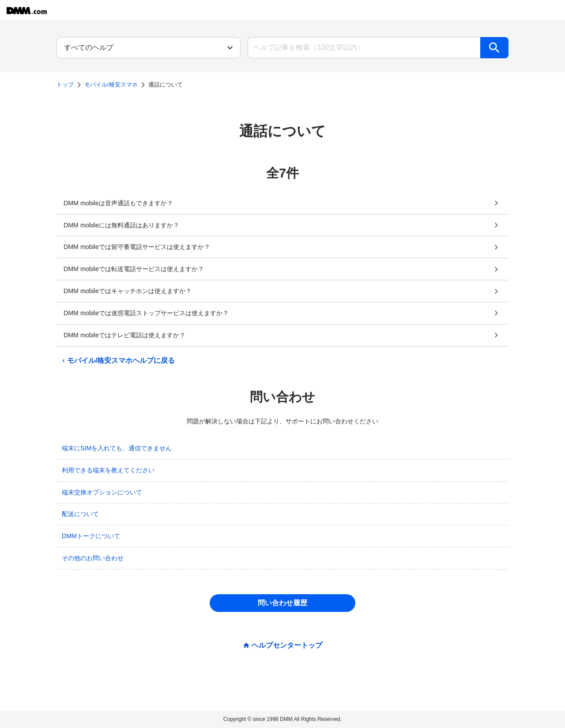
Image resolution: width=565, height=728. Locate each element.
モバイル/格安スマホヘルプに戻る (117, 361)
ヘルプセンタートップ (287, 645)
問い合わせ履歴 (282, 603)
